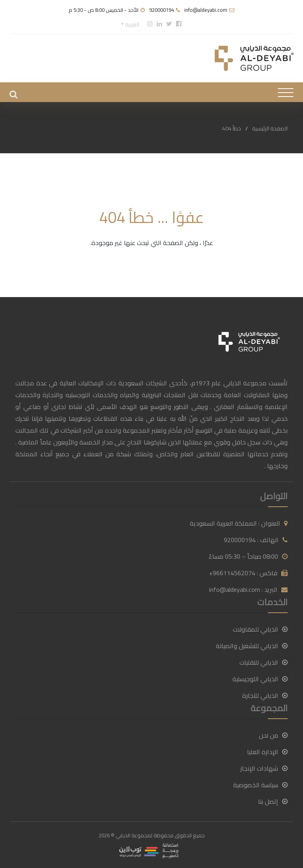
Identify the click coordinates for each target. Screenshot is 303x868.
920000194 (162, 10)
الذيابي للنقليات (264, 662)
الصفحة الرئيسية (270, 128)
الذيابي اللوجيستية (260, 679)
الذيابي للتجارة (265, 695)
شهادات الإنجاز (264, 768)
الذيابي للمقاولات (260, 629)
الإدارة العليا (267, 752)
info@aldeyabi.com (206, 10)
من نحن (273, 735)
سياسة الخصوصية (260, 785)
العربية (132, 25)
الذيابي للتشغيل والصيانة (252, 646)
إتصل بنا (273, 801)
